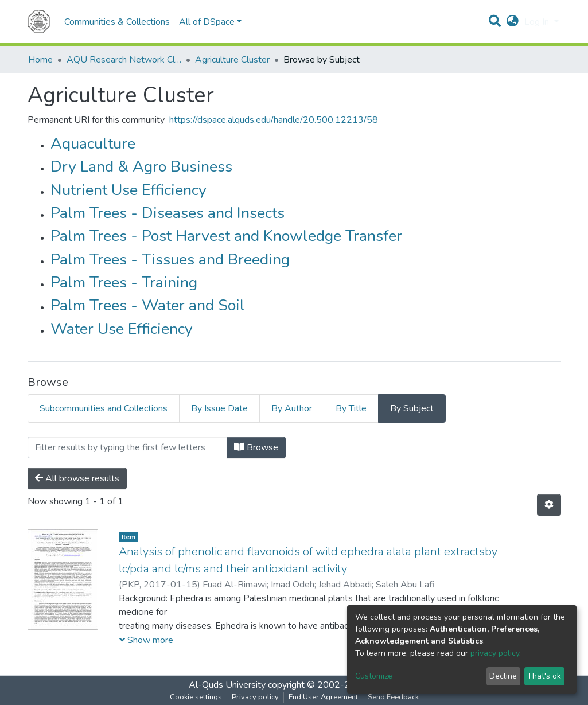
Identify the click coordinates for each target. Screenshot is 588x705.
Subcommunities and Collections (104, 408)
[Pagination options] (549, 505)
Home (40, 60)
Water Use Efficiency (122, 329)
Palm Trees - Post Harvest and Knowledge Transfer (226, 236)
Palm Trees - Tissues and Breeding (170, 260)
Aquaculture (93, 144)
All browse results (77, 478)
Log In (538, 22)
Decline (503, 676)
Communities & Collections (117, 22)
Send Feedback (393, 697)
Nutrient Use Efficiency (128, 190)
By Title (351, 408)
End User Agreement (323, 697)
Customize (374, 676)
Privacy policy (255, 697)
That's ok (544, 676)
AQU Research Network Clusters (124, 60)
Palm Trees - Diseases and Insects (168, 213)
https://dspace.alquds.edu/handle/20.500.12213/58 (274, 120)
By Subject (412, 408)
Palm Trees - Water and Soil (148, 305)
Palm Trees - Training (124, 283)
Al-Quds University (227, 685)
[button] (513, 22)
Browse (256, 447)
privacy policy (495, 653)
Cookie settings (196, 697)
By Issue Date (219, 408)
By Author (292, 408)
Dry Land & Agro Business (141, 167)
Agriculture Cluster (232, 60)
